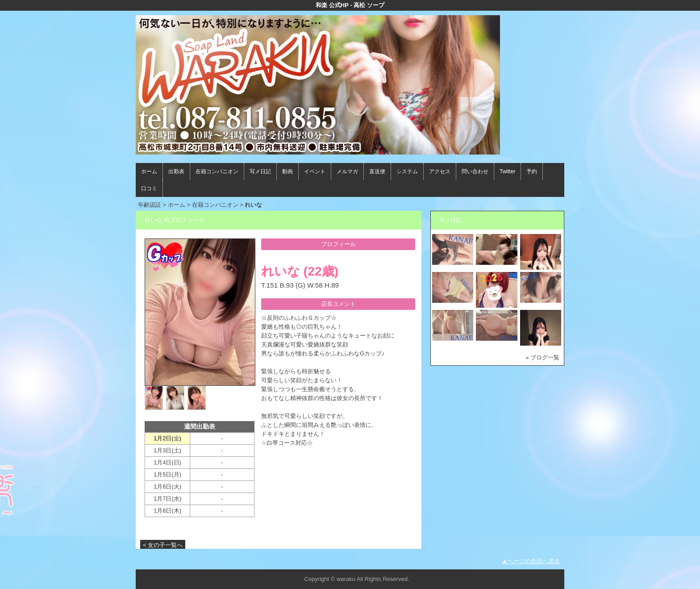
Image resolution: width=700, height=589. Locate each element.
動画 (287, 171)
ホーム (149, 171)
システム (407, 171)
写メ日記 (260, 171)
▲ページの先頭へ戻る (531, 561)
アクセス (440, 171)
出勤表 (176, 171)
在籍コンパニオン (217, 171)
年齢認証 (150, 205)
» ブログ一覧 (542, 357)
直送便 (377, 171)
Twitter (507, 171)
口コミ (149, 188)
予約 (532, 171)
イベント (315, 171)
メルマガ (347, 171)
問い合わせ (475, 171)
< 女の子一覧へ (163, 545)
